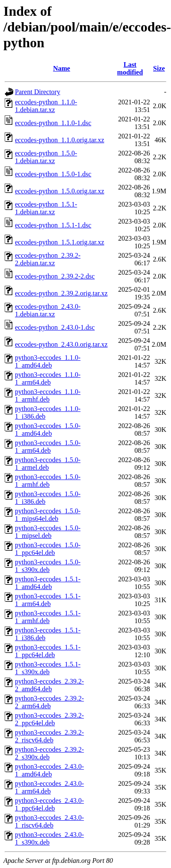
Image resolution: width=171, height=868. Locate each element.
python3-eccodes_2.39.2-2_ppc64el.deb (49, 719)
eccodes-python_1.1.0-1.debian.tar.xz (46, 106)
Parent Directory (38, 92)
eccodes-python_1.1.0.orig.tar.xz (59, 140)
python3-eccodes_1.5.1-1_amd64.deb (48, 583)
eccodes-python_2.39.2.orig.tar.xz (61, 293)
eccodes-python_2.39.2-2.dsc (55, 276)
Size (159, 68)
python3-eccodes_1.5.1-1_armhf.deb (48, 617)
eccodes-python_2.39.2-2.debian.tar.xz (48, 259)
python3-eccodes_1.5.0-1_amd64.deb (48, 430)
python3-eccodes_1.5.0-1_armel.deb (48, 464)
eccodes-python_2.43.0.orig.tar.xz (61, 344)
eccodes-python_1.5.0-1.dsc (53, 174)
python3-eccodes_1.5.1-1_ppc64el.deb (48, 651)
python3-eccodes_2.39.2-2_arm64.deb (49, 702)
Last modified (130, 68)
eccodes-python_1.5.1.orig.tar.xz (59, 242)
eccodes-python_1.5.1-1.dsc (53, 225)
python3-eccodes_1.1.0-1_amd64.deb (48, 361)
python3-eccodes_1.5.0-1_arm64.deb (48, 447)
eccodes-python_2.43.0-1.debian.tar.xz (48, 310)
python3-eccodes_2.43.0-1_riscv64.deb (49, 821)
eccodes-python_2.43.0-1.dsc (55, 327)
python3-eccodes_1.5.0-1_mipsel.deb (48, 532)
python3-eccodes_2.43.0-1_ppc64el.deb (49, 804)
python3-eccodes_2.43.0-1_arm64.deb (49, 787)
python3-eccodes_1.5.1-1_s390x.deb (48, 668)
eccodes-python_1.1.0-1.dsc (53, 123)
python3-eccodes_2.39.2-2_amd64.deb (49, 685)
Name (61, 68)
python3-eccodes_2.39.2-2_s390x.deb (49, 753)
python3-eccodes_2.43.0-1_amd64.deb (49, 770)
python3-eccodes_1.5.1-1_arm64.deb (48, 600)
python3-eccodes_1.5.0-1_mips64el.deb (48, 515)
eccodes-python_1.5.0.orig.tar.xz (59, 191)
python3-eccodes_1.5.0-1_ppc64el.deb (48, 549)
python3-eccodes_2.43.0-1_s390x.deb (49, 838)
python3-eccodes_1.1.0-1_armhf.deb (48, 395)
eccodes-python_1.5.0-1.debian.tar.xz (46, 157)
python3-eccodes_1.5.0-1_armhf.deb (48, 481)
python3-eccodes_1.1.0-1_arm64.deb (48, 378)
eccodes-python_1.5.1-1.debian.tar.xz (46, 208)
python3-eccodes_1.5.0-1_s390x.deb (48, 566)
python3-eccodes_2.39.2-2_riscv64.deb (49, 736)
